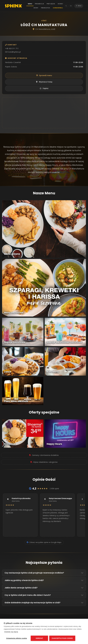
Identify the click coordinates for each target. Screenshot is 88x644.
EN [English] (71, 6)
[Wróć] (79, 6)
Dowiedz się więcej (11, 632)
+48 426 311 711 (12, 48)
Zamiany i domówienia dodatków (44, 455)
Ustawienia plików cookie (17, 638)
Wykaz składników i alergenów (44, 462)
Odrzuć (39, 638)
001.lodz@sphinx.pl (13, 52)
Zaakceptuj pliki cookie (62, 638)
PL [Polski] (66, 6)
